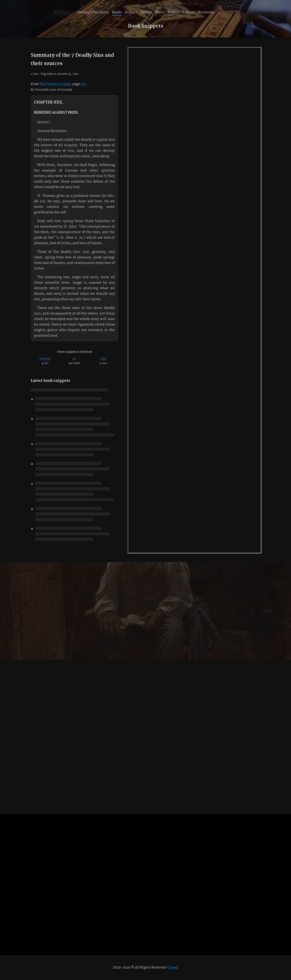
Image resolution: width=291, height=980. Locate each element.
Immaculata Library (93, 12)
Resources (206, 12)
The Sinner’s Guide (55, 84)
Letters (189, 12)
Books (117, 12)
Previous (45, 359)
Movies (146, 12)
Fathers (131, 12)
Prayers (174, 12)
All (74, 359)
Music (160, 12)
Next (103, 359)
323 (83, 84)
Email (174, 968)
